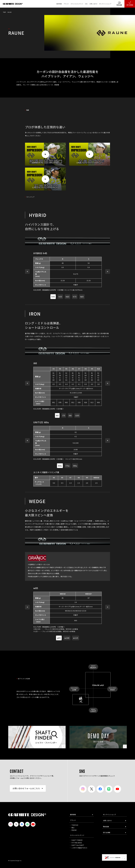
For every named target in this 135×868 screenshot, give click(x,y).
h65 (67, 297)
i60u (60, 466)
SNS (86, 4)
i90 (70, 415)
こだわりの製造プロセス (79, 848)
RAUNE (74, 830)
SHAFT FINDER (77, 840)
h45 (53, 297)
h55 (60, 297)
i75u (67, 466)
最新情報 (59, 4)
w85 (59, 638)
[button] (27, 271)
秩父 (73, 828)
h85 (82, 297)
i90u (75, 466)
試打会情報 (130, 4)
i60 (57, 415)
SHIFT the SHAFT (78, 845)
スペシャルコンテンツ (77, 4)
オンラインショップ (105, 4)
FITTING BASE (77, 843)
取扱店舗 (119, 4)
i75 (64, 415)
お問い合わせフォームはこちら (26, 788)
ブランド (66, 4)
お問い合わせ (93, 4)
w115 (76, 638)
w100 (67, 638)
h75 (75, 297)
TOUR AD (75, 825)
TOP (4, 12)
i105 (77, 415)
